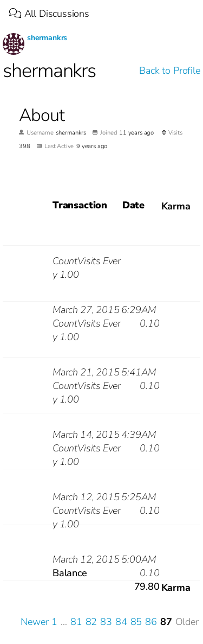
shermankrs (47, 38)
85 (136, 622)
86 (151, 622)
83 (106, 622)
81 (76, 622)
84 (121, 622)
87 (166, 622)
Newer (34, 622)
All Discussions (49, 14)
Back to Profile (169, 71)
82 (91, 622)
